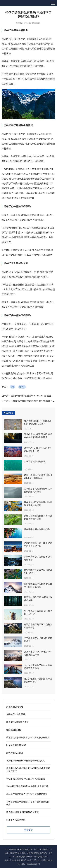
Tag (19, 864)
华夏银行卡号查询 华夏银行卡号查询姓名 (26, 761)
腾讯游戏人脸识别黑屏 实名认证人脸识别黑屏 (28, 737)
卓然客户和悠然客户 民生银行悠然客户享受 (27, 794)
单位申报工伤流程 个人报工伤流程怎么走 (26, 779)
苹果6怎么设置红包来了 (17, 722)
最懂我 (24, 860)
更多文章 (28, 830)
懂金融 (50, 860)
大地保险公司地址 (15, 707)
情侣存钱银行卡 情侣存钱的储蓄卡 (22, 812)
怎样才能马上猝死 (15, 753)
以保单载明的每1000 (16, 745)
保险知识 (19, 23)
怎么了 (30, 860)
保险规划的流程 (14, 730)
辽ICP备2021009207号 (31, 864)
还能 (12, 387)
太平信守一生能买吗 (16, 714)
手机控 (37, 860)
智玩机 (43, 860)
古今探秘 (17, 860)
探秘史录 (8, 860)
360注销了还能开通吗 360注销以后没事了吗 (27, 786)
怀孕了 (22, 387)
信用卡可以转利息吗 (16, 820)
